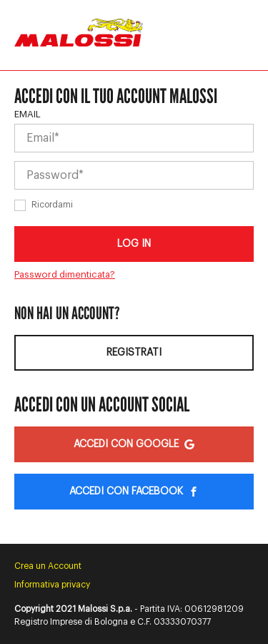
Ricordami (52, 205)
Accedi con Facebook (134, 492)
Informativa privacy (52, 585)
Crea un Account (48, 566)
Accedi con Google (134, 444)
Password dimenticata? (65, 274)
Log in (134, 244)
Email (28, 114)
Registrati (134, 353)
